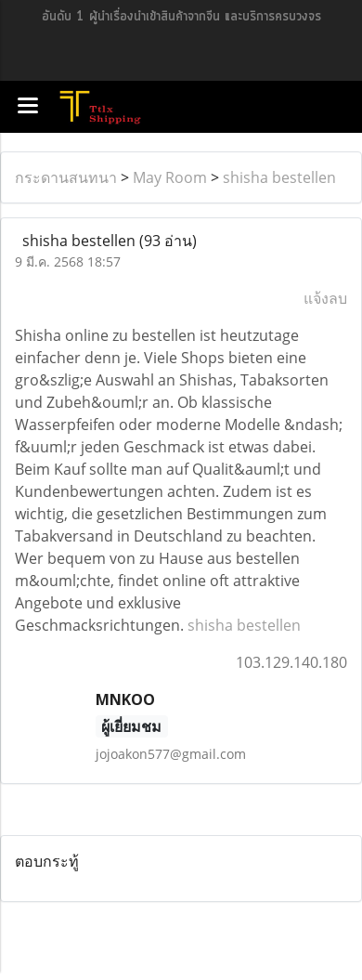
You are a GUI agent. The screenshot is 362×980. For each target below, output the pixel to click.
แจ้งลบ (325, 298)
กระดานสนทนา (66, 177)
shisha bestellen (279, 177)
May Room (170, 177)
